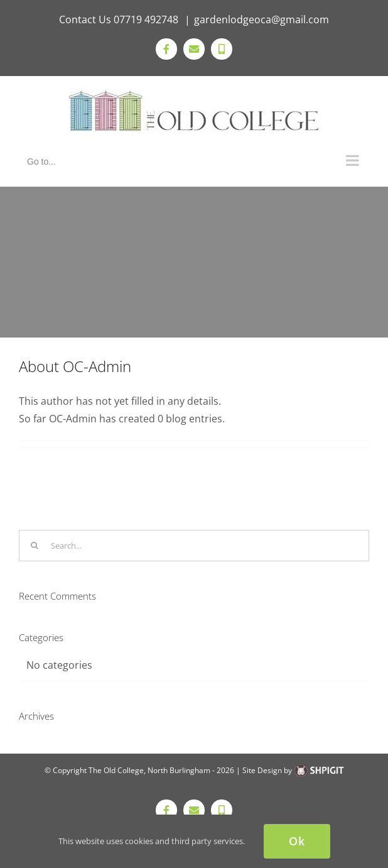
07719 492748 (147, 19)
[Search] (35, 546)
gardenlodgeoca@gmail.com (261, 19)
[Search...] (194, 546)
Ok (297, 841)
